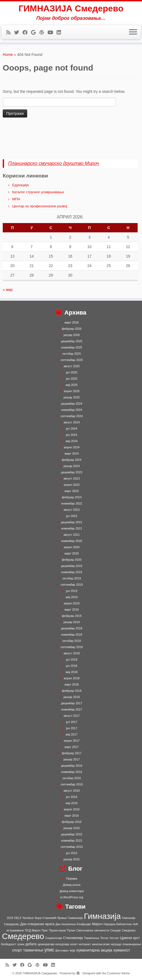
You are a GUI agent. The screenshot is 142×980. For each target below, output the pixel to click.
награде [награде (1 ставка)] (116, 944)
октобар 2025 (72, 354)
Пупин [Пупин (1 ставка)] (71, 930)
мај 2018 (72, 672)
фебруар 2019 (72, 616)
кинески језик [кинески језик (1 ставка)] (101, 944)
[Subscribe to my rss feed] (10, 33)
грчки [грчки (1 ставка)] (21, 944)
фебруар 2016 (72, 822)
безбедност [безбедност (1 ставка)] (8, 944)
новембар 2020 (72, 541)
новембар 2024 (72, 410)
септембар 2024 (72, 416)
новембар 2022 (72, 503)
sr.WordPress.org (72, 897)
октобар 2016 (72, 778)
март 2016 (72, 816)
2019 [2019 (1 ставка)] (10, 918)
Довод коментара (72, 891)
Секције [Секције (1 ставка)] (116, 930)
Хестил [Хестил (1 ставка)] (114, 938)
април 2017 (72, 741)
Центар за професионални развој (40, 206)
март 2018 (72, 684)
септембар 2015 (72, 847)
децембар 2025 (72, 341)
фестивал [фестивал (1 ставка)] (62, 950)
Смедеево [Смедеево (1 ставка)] (129, 930)
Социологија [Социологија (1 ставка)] (54, 938)
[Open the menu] (133, 32)
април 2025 (72, 391)
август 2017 (72, 716)
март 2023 (72, 491)
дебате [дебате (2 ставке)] (31, 944)
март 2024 (72, 453)
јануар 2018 (72, 697)
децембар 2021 (72, 522)
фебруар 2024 (72, 460)
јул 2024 (72, 429)
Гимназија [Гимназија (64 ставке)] (102, 916)
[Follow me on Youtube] (52, 33)
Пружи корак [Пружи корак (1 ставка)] (57, 930)
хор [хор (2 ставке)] (72, 950)
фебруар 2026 (72, 329)
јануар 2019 (72, 622)
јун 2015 (72, 853)
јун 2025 (72, 379)
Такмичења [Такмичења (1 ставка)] (92, 938)
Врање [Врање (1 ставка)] (62, 918)
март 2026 (72, 322)
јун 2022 (72, 516)
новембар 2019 (72, 572)
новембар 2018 (72, 635)
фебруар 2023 (72, 497)
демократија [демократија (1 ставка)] (46, 944)
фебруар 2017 (72, 753)
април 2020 (72, 547)
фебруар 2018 (72, 691)
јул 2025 (72, 372)
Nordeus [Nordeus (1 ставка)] (28, 918)
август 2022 (72, 510)
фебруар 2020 (72, 560)
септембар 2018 (72, 647)
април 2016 (72, 809)
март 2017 (72, 747)
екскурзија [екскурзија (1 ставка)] (62, 944)
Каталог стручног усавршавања (38, 192)
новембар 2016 (72, 772)
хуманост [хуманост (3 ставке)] (122, 950)
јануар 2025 (72, 397)
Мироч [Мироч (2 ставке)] (97, 924)
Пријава (72, 878)
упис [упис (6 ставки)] (49, 950)
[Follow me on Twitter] (18, 33)
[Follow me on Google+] (35, 33)
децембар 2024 (72, 404)
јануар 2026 (72, 335)
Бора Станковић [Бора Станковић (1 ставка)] (46, 918)
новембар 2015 (72, 841)
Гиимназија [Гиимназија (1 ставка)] (75, 918)
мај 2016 (72, 803)
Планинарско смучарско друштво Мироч (54, 163)
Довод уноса (72, 885)
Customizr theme (118, 973)
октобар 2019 (72, 578)
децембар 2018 (72, 628)
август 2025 (72, 366)
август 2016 (72, 791)
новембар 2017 (72, 709)
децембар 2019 (72, 566)
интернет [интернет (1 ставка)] (85, 944)
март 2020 (72, 553)
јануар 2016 (72, 828)
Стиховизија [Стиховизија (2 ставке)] (73, 938)
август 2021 (72, 535)
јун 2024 (72, 435)
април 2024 (72, 447)
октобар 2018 (72, 641)
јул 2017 (72, 722)
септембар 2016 (72, 784)
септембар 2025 (72, 360)
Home (8, 55)
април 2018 (72, 678)
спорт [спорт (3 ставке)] (17, 950)
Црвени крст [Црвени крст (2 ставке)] (130, 938)
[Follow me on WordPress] (43, 33)
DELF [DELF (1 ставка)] (18, 918)
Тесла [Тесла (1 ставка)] (104, 938)
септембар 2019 (72, 585)
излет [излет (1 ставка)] (74, 944)
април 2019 (72, 603)
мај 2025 (72, 385)
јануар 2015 (72, 859)
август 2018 (72, 653)
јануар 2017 (72, 759)
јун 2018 (72, 666)
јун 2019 (72, 591)
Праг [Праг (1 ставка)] (45, 930)
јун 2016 (72, 797)
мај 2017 (72, 734)
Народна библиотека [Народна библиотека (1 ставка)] (118, 924)
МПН (16, 199)
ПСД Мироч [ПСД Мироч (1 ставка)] (33, 930)
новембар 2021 (72, 528)
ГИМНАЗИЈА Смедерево (71, 8)
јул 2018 (72, 659)
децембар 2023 (72, 472)
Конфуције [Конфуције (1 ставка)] (84, 924)
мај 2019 (72, 597)
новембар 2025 (72, 347)
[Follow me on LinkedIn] (61, 33)
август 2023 (72, 478)
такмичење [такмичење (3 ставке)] (33, 950)
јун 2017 (72, 728)
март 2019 (72, 610)
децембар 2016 (72, 766)
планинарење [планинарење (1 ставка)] (132, 944)
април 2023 (72, 485)
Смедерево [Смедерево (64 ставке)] (23, 936)
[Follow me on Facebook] (27, 33)
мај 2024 (72, 441)
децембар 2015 (72, 834)
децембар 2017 (72, 703)
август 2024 (72, 422)
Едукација (21, 185)
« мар (8, 290)
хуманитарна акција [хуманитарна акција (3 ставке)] (94, 950)
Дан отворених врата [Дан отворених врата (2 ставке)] (38, 924)
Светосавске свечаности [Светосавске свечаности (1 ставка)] (93, 930)
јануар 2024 (72, 466)
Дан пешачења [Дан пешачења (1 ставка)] (66, 924)
